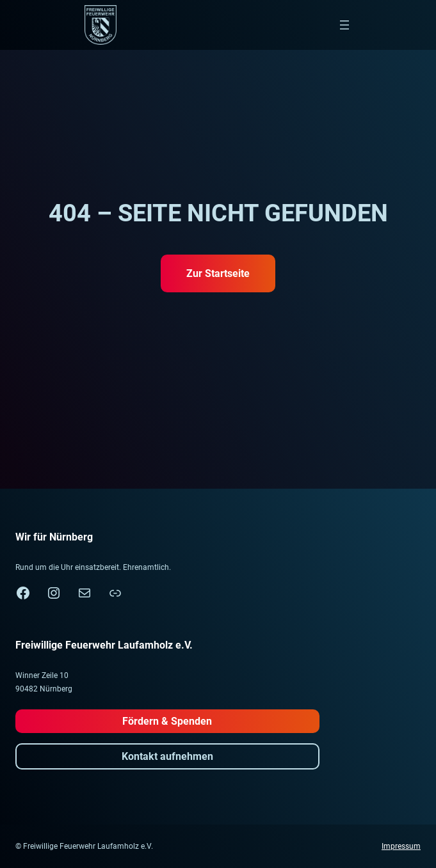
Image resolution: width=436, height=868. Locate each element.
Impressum (401, 846)
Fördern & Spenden (167, 721)
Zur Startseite (218, 273)
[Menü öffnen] (344, 25)
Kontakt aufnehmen (167, 756)
